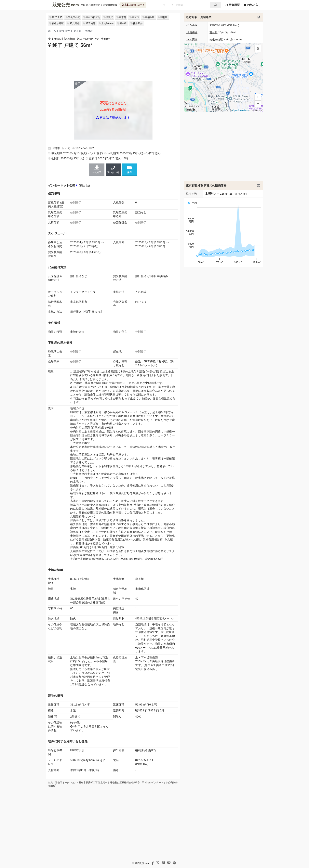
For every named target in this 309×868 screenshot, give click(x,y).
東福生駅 (150, 17)
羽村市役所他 (93, 17)
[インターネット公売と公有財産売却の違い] (76, 185)
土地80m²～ (107, 23)
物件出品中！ (133, 5)
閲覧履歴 (232, 5)
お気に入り (252, 5)
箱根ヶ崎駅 (58, 23)
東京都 (123, 17)
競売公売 (61, 5)
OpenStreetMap (241, 110)
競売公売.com (142, 863)
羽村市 (136, 17)
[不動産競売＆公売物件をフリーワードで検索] (185, 5)
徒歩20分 (138, 23)
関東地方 (65, 31)
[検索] (215, 5)
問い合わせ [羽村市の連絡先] (113, 170)
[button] (258, 48)
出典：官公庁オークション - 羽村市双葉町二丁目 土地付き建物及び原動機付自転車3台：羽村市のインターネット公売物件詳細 (113, 784)
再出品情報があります (115, 118)
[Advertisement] (113, 64)
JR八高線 (75, 23)
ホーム (52, 31)
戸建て (110, 17)
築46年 (123, 23)
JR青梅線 (91, 23)
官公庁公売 (74, 17)
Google (190, 110)
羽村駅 (164, 17)
